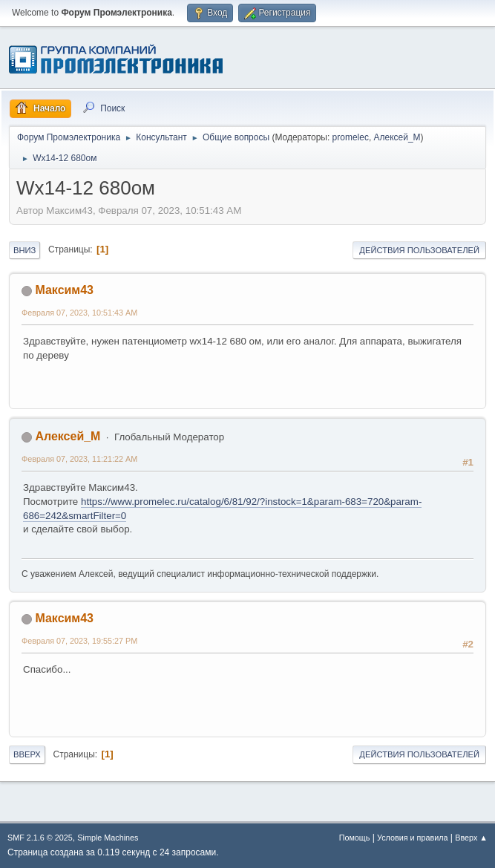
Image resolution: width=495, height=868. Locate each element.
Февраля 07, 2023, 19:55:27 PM (79, 641)
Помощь (355, 838)
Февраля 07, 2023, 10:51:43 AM (79, 313)
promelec (351, 137)
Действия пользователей (419, 250)
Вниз (24, 250)
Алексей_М (397, 137)
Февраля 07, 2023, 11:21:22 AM (79, 459)
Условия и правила (412, 838)
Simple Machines (108, 838)
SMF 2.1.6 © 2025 (40, 838)
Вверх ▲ (471, 838)
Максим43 (64, 290)
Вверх (27, 754)
